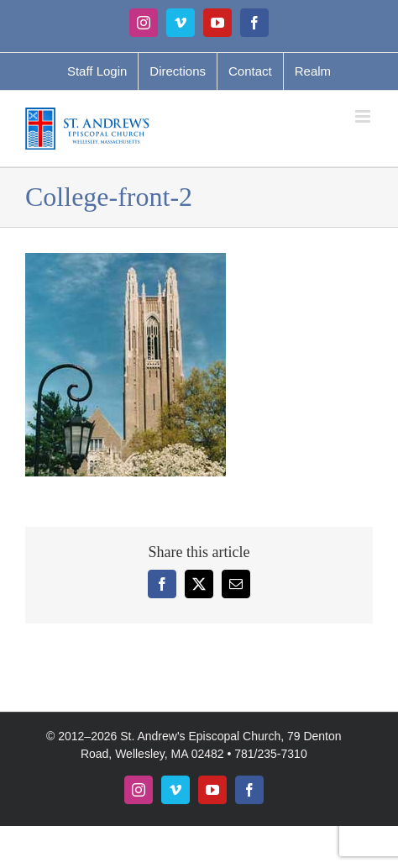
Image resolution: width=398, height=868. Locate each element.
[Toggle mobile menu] (364, 116)
